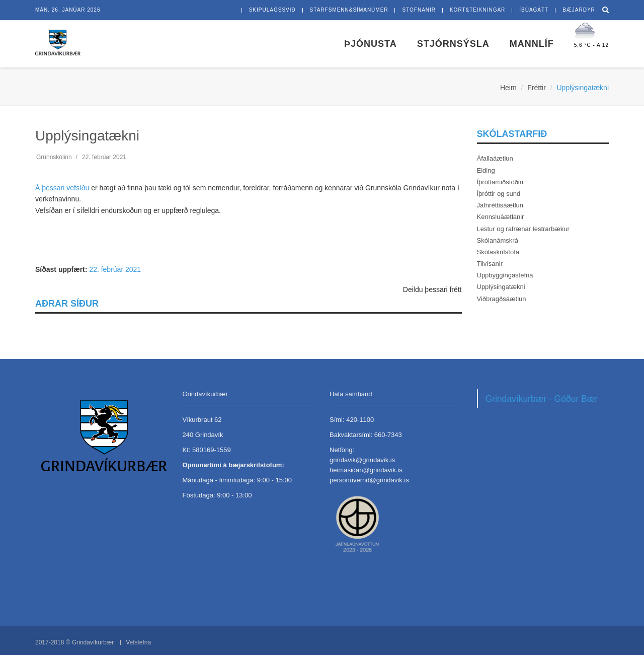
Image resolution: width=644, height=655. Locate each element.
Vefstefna (138, 642)
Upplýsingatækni (501, 287)
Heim (508, 88)
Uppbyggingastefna (505, 275)
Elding (486, 170)
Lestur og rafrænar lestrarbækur (523, 229)
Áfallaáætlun (495, 158)
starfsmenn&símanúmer (349, 10)
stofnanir (419, 10)
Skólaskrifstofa (498, 252)
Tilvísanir (490, 264)
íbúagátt (534, 10)
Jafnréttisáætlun (500, 205)
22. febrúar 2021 (115, 269)
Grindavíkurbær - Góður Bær (542, 399)
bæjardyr (579, 10)
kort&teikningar (477, 10)
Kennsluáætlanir (501, 217)
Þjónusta (371, 44)
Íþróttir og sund (499, 194)
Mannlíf (532, 44)
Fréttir (537, 88)
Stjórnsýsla (453, 44)
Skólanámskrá (498, 240)
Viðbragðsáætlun (502, 299)
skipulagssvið (272, 10)
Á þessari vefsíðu (62, 188)
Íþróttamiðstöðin (500, 182)
